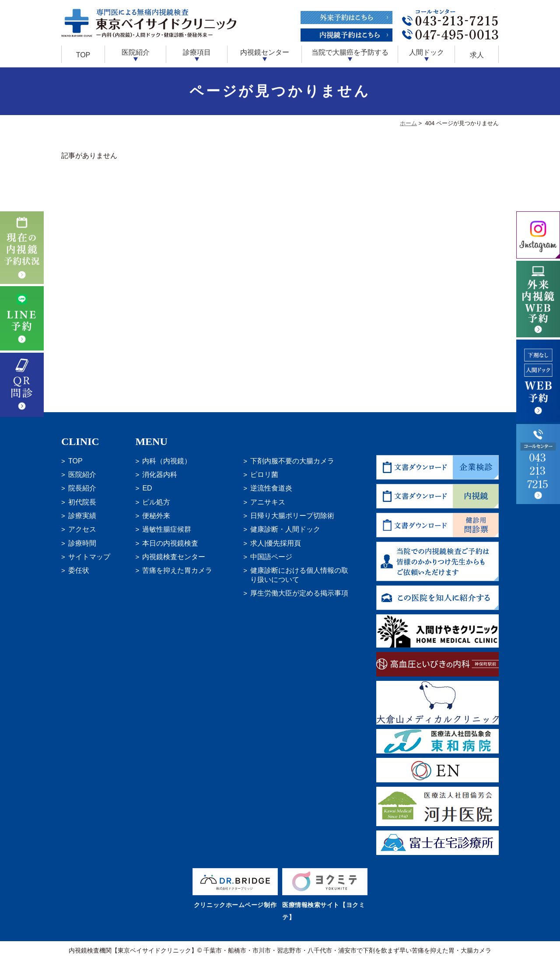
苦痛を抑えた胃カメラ (177, 570)
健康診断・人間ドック (285, 529)
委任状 (79, 570)
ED (147, 488)
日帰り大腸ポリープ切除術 (292, 516)
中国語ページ (271, 557)
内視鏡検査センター (174, 557)
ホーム (408, 123)
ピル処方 (156, 502)
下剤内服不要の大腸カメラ (292, 461)
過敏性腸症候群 (167, 529)
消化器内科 (160, 475)
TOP (83, 55)
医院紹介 (82, 475)
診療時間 (82, 543)
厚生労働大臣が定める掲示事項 (299, 593)
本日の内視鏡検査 (170, 543)
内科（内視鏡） (167, 461)
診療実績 (82, 516)
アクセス (82, 529)
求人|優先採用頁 (276, 543)
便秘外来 (156, 516)
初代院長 (82, 502)
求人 (477, 55)
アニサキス (268, 502)
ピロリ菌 (264, 475)
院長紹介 (82, 488)
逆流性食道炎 (271, 488)
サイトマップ (89, 557)
